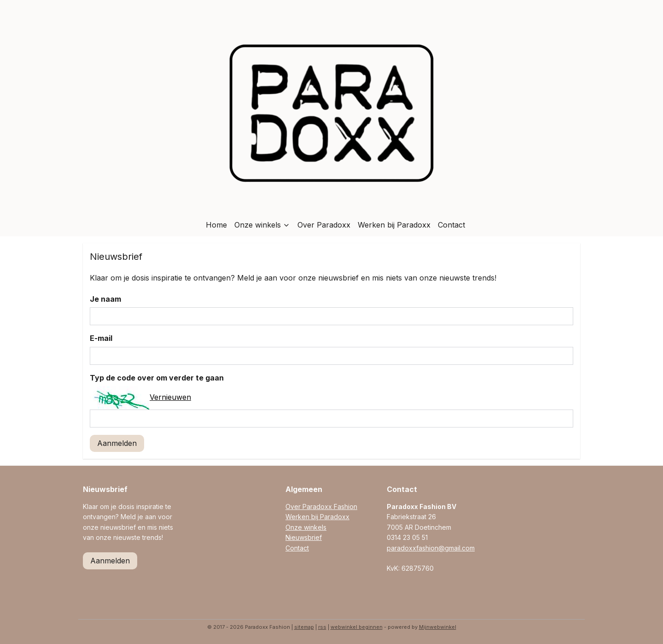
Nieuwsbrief (304, 537)
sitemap (304, 627)
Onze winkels (262, 225)
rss (322, 627)
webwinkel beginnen (357, 627)
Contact (451, 225)
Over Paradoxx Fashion (321, 506)
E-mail (101, 338)
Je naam (105, 299)
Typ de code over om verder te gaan (157, 378)
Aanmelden (117, 443)
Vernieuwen (170, 397)
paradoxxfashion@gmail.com (431, 548)
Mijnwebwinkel (438, 627)
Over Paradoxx (324, 225)
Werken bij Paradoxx (394, 225)
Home (216, 225)
